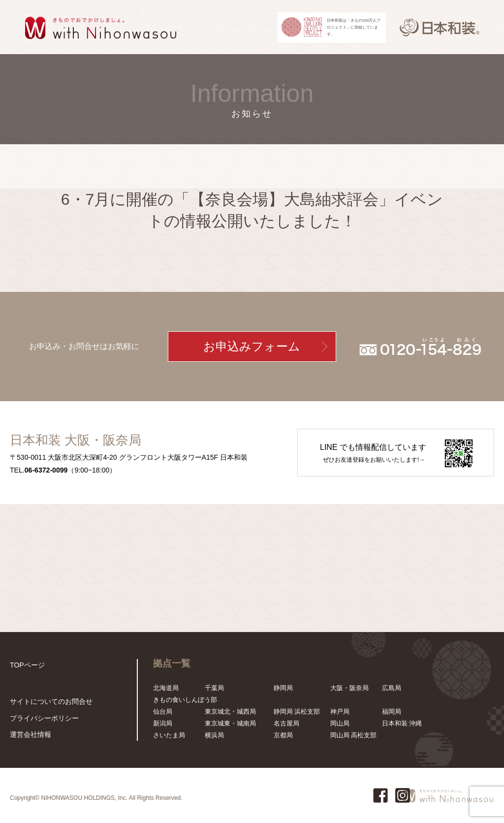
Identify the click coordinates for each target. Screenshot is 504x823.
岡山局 (340, 723)
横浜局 (214, 735)
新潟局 (163, 723)
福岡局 (392, 712)
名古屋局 (286, 723)
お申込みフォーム (252, 347)
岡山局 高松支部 (354, 735)
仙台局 (163, 712)
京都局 (283, 735)
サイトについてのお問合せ (48, 703)
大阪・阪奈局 (349, 688)
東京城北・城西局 (230, 712)
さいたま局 (169, 735)
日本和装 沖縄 (402, 723)
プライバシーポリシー (42, 719)
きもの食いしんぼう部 (185, 700)
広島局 (392, 688)
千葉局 (214, 688)
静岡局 (283, 688)
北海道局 (166, 688)
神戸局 (340, 712)
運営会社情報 (29, 735)
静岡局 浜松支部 (297, 712)
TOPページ (26, 665)
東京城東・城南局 (230, 723)
